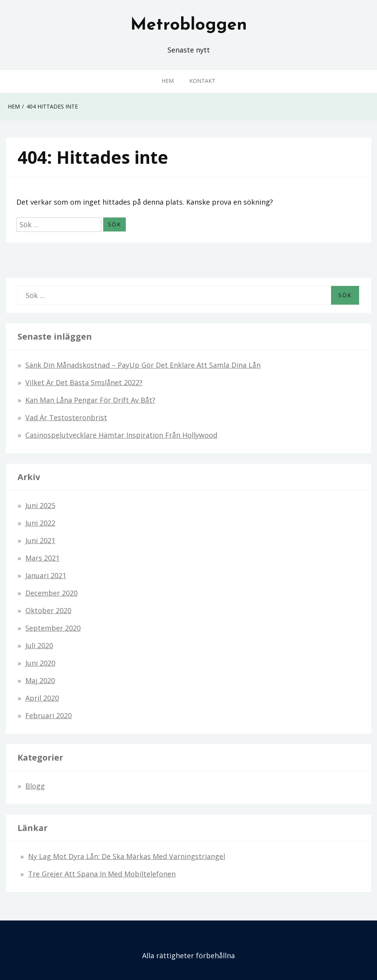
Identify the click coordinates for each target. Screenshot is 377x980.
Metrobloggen (189, 25)
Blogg (35, 786)
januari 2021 (46, 575)
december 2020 (51, 593)
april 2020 (42, 698)
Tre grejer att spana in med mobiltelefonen (102, 874)
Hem (168, 81)
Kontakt (202, 81)
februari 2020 (48, 715)
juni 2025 (40, 505)
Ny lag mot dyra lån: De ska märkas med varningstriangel (127, 856)
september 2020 (53, 628)
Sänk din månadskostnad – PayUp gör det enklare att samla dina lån (143, 365)
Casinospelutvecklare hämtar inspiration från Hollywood (121, 435)
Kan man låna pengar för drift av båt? (90, 400)
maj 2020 (40, 680)
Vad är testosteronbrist (66, 417)
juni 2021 (40, 540)
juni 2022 (40, 523)
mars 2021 (42, 558)
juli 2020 (39, 645)
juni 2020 (40, 663)
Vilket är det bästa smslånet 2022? (84, 382)
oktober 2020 (48, 610)
